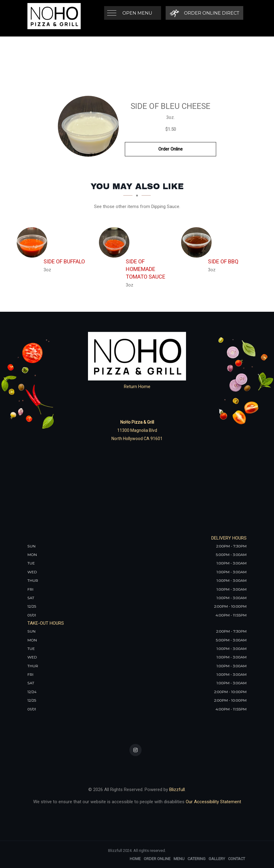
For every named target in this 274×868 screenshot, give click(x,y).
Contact (237, 859)
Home (135, 859)
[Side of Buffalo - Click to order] (33, 242)
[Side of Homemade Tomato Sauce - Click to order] (116, 242)
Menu (179, 859)
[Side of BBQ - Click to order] (198, 242)
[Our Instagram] (135, 750)
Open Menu (137, 13)
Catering (197, 859)
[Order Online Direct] (204, 13)
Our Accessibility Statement (213, 802)
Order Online (170, 149)
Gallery (217, 859)
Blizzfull (177, 790)
